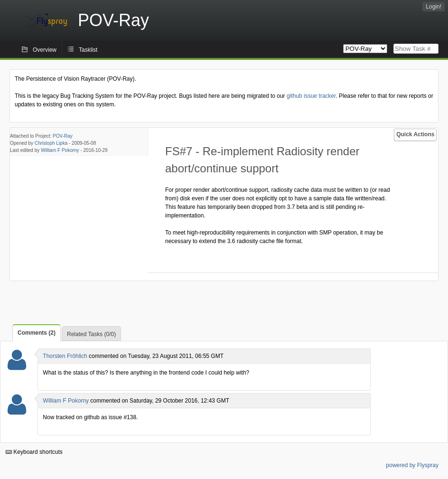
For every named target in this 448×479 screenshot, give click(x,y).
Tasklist (88, 50)
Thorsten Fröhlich (65, 356)
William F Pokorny (60, 150)
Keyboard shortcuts (34, 452)
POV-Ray (63, 136)
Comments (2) (37, 333)
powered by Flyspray (412, 465)
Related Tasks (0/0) (91, 334)
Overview (45, 50)
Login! (434, 7)
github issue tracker (311, 96)
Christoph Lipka (51, 143)
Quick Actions (415, 134)
